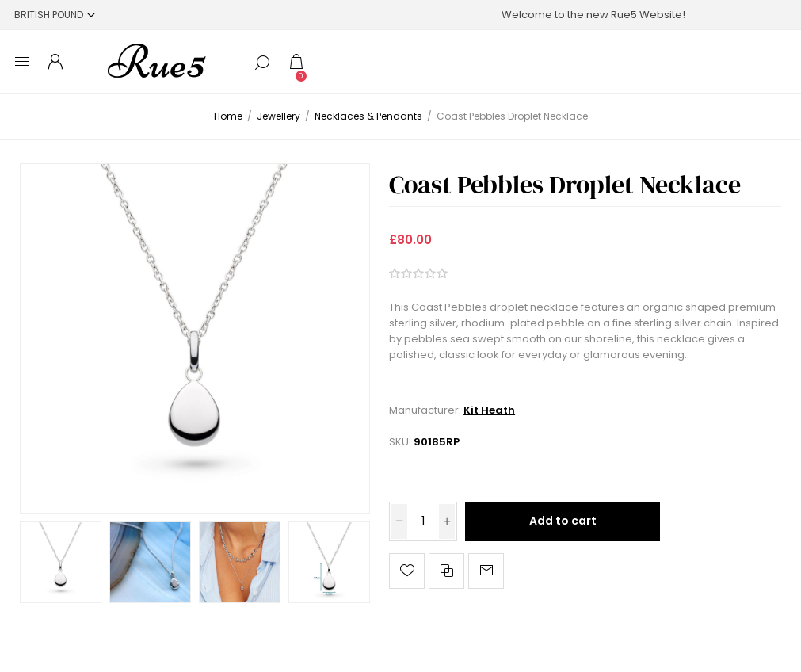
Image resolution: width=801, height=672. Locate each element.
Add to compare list (446, 571)
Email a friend (486, 571)
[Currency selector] (55, 15)
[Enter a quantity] (423, 521)
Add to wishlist (407, 571)
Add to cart (563, 521)
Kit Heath (489, 410)
